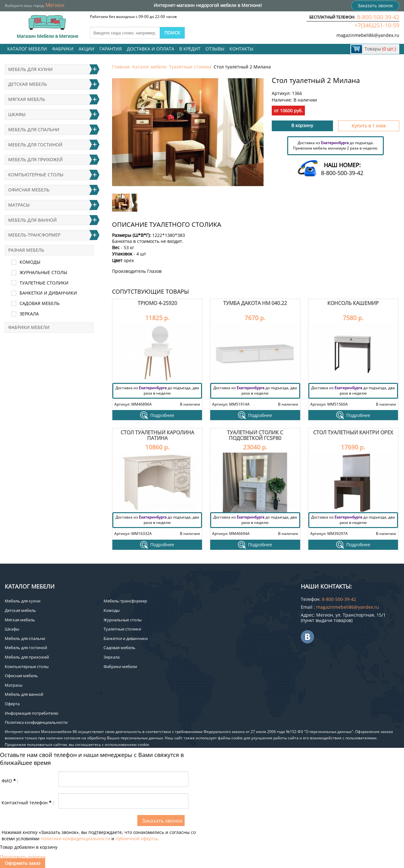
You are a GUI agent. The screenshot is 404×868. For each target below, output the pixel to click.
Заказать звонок (375, 6)
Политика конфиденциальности (36, 722)
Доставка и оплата (151, 49)
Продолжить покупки (23, 857)
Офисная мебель (29, 190)
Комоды (30, 262)
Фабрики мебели (29, 327)
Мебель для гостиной (35, 145)
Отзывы (215, 49)
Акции (86, 49)
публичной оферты (137, 839)
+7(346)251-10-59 (377, 25)
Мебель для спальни (34, 129)
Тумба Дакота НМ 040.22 (255, 303)
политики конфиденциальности (75, 839)
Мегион (55, 5)
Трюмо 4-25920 (157, 303)
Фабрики (63, 49)
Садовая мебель (40, 303)
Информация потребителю (32, 713)
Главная (121, 67)
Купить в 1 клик (369, 126)
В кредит (190, 49)
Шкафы (17, 114)
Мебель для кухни (30, 69)
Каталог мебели (27, 49)
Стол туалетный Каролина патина (157, 435)
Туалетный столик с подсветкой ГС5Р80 (255, 435)
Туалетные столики (190, 67)
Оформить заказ (23, 863)
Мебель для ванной (33, 220)
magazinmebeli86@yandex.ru (368, 35)
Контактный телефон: (28, 803)
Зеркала (29, 314)
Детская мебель (28, 84)
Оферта (12, 704)
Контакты (241, 49)
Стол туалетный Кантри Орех (353, 432)
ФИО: (10, 781)
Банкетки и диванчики (48, 293)
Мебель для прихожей (36, 159)
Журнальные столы (43, 272)
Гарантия (111, 49)
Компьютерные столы (36, 175)
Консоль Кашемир (353, 303)
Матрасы (19, 205)
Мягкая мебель (27, 99)
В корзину (302, 125)
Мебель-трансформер (34, 235)
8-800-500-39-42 (378, 17)
